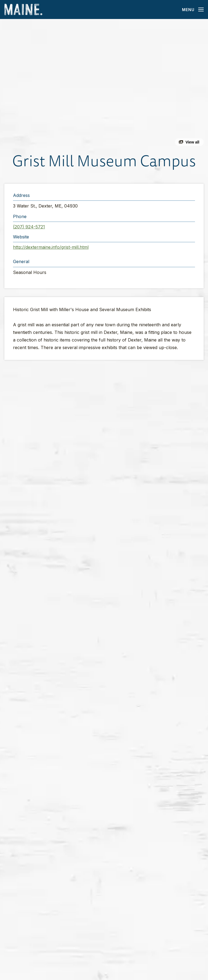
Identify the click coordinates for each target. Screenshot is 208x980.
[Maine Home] (23, 10)
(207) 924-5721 (29, 227)
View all (192, 142)
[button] (104, 85)
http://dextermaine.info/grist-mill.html (51, 247)
